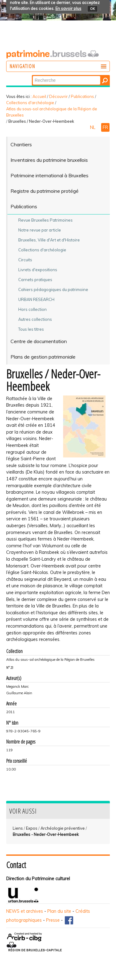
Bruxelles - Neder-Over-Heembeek (46, 834)
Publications (82, 96)
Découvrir (58, 96)
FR (105, 127)
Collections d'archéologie (30, 103)
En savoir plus (68, 8)
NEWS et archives (25, 911)
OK (92, 9)
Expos (32, 828)
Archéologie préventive (63, 828)
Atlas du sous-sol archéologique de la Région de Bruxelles (52, 112)
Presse (53, 920)
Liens (18, 828)
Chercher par (32, 75)
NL (93, 127)
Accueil (39, 96)
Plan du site (59, 911)
